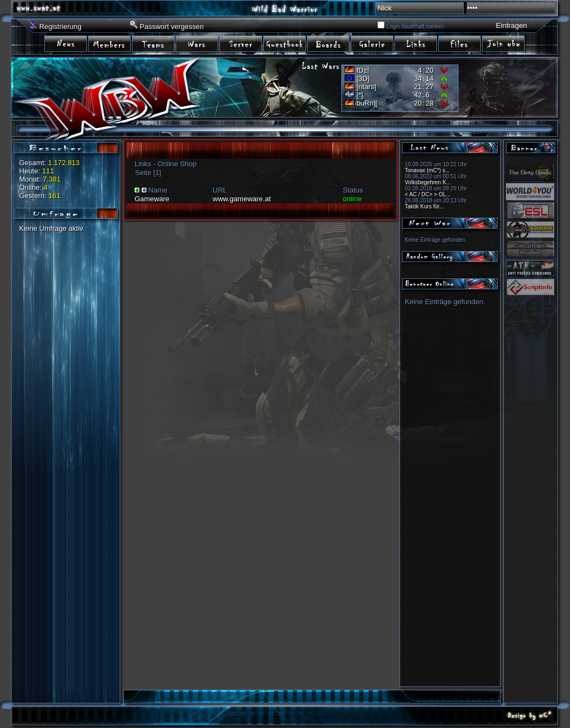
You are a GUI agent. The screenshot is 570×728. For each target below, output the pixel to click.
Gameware (152, 199)
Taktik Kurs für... (424, 206)
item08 (373, 43)
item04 (197, 43)
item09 (416, 43)
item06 (285, 43)
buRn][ (367, 103)
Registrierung (60, 27)
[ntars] (367, 87)
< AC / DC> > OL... (428, 194)
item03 (154, 43)
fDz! (363, 70)
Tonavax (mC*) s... (427, 170)
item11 (504, 43)
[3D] (363, 78)
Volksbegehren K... (428, 182)
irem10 (460, 43)
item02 (110, 43)
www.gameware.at (242, 199)
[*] (360, 95)
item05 (241, 43)
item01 (66, 43)
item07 (329, 43)
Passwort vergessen (171, 27)
